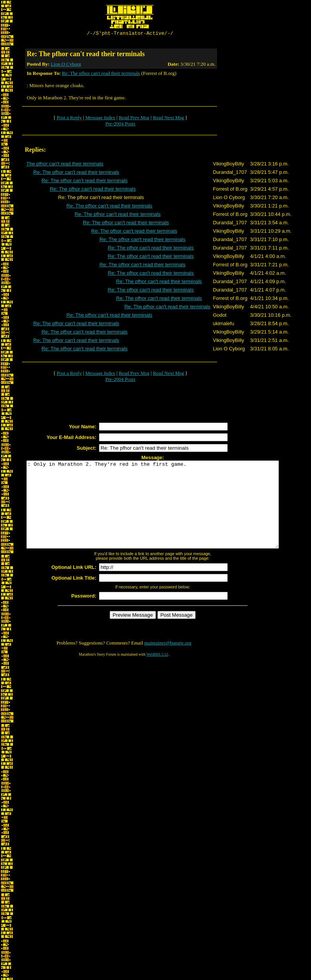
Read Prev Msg (134, 119)
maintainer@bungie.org (168, 661)
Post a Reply (69, 119)
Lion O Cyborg (66, 65)
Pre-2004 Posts (120, 125)
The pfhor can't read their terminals (65, 165)
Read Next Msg (168, 119)
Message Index (100, 119)
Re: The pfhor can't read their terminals (101, 74)
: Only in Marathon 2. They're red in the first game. (168, 514)
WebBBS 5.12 (157, 673)
